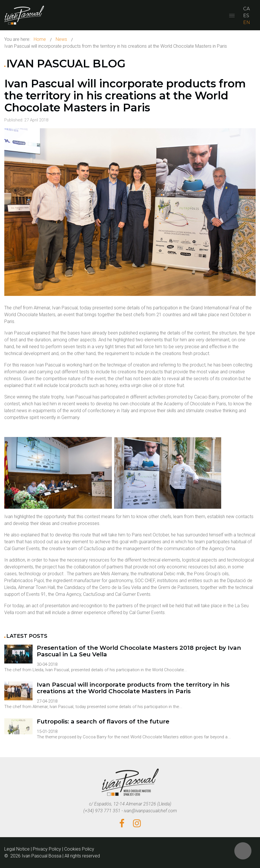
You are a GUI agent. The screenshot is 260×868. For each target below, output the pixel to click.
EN (247, 22)
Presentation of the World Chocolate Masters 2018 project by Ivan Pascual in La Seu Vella (139, 651)
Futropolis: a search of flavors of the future (103, 722)
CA (246, 9)
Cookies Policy (79, 849)
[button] (243, 851)
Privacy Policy (47, 849)
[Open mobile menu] (232, 16)
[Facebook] (122, 824)
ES (246, 16)
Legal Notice (17, 849)
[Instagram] (137, 824)
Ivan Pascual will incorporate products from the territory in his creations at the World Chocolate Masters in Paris (125, 96)
